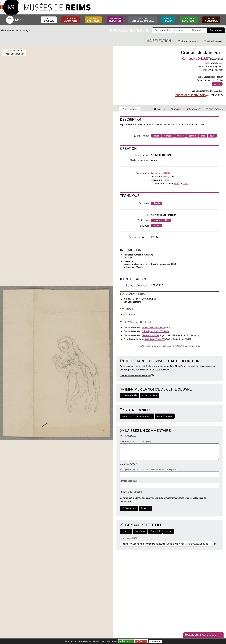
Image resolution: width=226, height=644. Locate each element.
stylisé (180, 136)
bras (203, 136)
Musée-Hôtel (189, 20)
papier (157, 226)
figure (156, 136)
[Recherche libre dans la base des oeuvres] (180, 30)
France (166, 180)
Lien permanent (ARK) (129, 538)
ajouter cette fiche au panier (137, 416)
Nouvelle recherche (130, 31)
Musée (93, 20)
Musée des (71, 20)
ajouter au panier (188, 41)
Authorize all (127, 641)
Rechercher (216, 31)
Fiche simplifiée (130, 396)
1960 (186, 184)
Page (49, 20)
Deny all (142, 641)
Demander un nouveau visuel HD (135, 376)
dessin (217, 84)
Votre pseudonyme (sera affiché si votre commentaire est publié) (149, 470)
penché (192, 136)
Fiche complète (150, 396)
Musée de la (115, 20)
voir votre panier (213, 41)
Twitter (126, 531)
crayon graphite (161, 220)
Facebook (140, 531)
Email (168, 531)
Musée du (142, 20)
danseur (168, 136)
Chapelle (168, 20)
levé (212, 136)
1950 (177, 184)
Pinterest (155, 531)
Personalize (155, 641)
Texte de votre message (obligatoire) (136, 442)
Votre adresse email (129, 481)
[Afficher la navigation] (10, 20)
